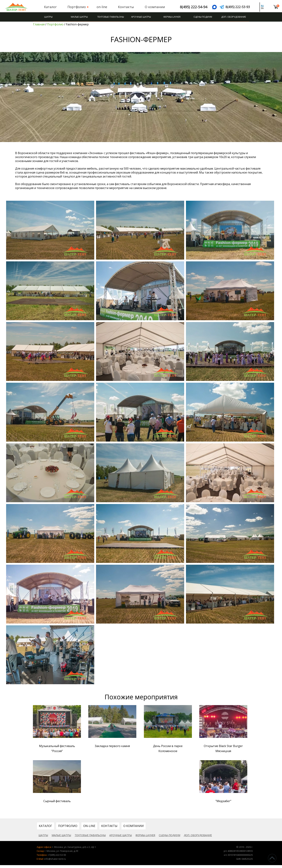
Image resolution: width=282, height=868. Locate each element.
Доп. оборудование (234, 17)
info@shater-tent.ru (55, 862)
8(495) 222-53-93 (240, 7)
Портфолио (75, 7)
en (264, 8)
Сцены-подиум (203, 17)
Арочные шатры (141, 17)
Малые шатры (79, 17)
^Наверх (272, 858)
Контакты (124, 7)
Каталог (49, 7)
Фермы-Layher (172, 17)
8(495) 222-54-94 (190, 7)
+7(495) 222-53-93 (57, 858)
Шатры (48, 17)
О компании (153, 7)
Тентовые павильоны (111, 17)
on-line (100, 7)
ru (264, 6)
